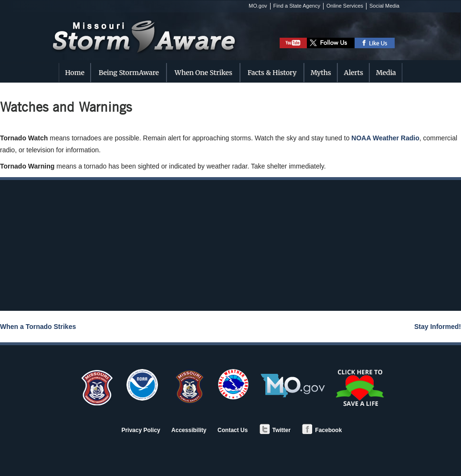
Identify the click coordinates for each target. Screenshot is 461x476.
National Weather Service (233, 384)
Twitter (275, 430)
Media (386, 73)
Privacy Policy (141, 430)
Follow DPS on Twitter (331, 43)
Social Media (384, 6)
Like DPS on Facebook (375, 43)
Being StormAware (129, 73)
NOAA (142, 385)
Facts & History (272, 73)
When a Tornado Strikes (38, 327)
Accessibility (189, 430)
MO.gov (258, 6)
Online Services (345, 6)
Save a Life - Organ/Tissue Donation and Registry (361, 388)
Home (74, 73)
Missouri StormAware (155, 27)
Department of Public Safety (188, 387)
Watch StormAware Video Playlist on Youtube (293, 43)
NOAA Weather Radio (385, 138)
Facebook (322, 430)
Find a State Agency (297, 6)
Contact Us (233, 430)
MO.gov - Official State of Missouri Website (293, 386)
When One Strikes (204, 73)
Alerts (354, 73)
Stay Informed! (438, 327)
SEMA (96, 387)
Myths (321, 73)
